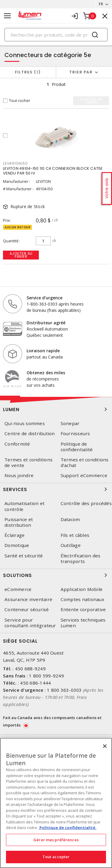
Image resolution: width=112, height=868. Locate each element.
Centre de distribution (30, 434)
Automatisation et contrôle (24, 506)
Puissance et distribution (19, 522)
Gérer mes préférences (56, 840)
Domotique (17, 545)
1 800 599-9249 (46, 676)
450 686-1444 (35, 683)
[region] (56, 803)
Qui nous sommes (25, 423)
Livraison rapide (43, 351)
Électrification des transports (81, 559)
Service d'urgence (45, 298)
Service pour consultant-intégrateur (30, 623)
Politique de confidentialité (77, 447)
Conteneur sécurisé (27, 610)
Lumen (56, 409)
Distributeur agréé (46, 323)
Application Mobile (82, 589)
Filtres (28, 72)
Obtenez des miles (46, 373)
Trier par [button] (81, 72)
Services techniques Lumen (83, 623)
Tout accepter (56, 857)
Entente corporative (83, 610)
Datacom (70, 519)
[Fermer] (105, 746)
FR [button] (101, 4)
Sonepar (70, 423)
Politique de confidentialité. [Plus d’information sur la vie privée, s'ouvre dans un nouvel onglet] (67, 828)
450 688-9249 (30, 669)
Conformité (17, 444)
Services (56, 489)
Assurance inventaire (28, 599)
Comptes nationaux (82, 599)
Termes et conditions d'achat (85, 463)
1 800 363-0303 (64, 690)
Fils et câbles (75, 535)
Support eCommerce (84, 475)
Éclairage (14, 535)
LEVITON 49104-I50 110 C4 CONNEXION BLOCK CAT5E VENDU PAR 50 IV (53, 171)
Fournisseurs (75, 434)
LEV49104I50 (15, 163)
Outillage (71, 545)
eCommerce (18, 589)
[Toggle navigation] (7, 16)
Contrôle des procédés (86, 503)
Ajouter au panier (21, 255)
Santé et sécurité (24, 556)
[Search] (56, 35)
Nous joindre (19, 475)
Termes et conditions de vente (29, 463)
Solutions (56, 575)
